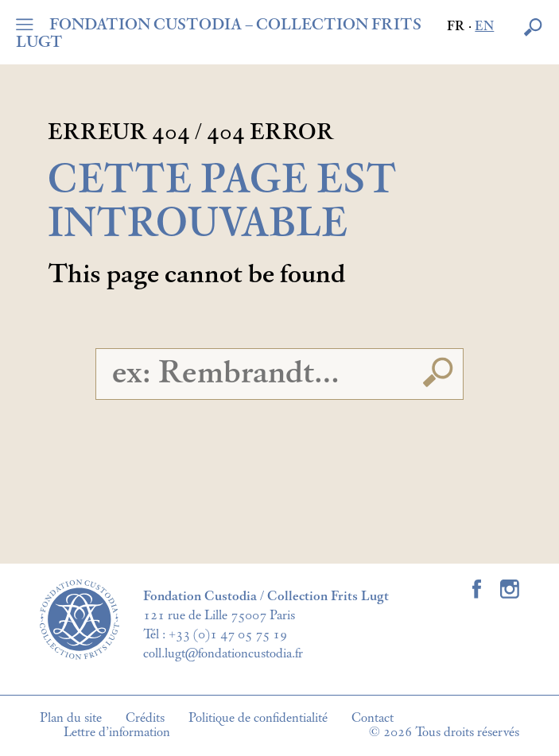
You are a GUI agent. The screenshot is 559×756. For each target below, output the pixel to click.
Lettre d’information (117, 732)
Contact (373, 718)
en (484, 27)
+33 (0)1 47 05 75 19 (228, 634)
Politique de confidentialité (258, 718)
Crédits (145, 718)
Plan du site (71, 718)
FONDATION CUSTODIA (219, 33)
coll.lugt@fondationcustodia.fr (223, 653)
